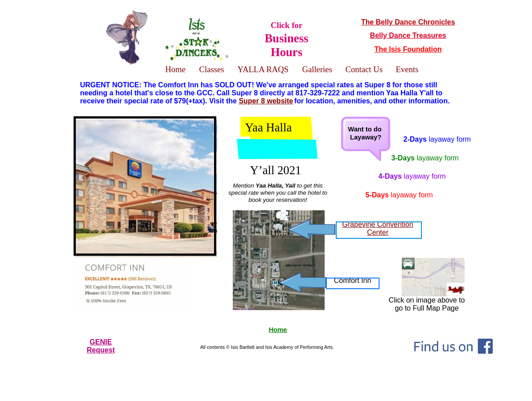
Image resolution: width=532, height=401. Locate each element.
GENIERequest (101, 346)
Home (278, 330)
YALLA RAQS (263, 69)
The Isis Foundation (408, 49)
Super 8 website (266, 101)
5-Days (399, 195)
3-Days (425, 158)
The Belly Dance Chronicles (408, 22)
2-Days (437, 139)
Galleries (317, 69)
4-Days (412, 176)
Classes (212, 69)
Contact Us (364, 69)
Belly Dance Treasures (408, 35)
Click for (287, 39)
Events (407, 69)
